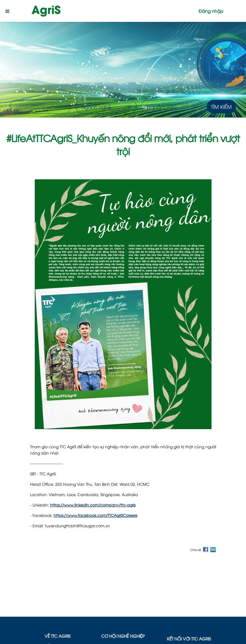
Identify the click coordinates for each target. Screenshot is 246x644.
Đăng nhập (211, 11)
